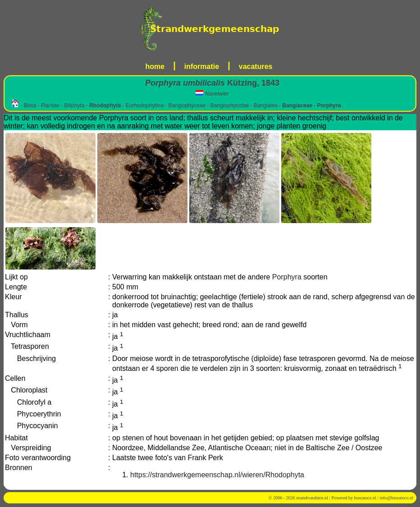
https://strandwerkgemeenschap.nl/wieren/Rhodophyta (217, 475)
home (155, 66)
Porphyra (287, 277)
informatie (202, 66)
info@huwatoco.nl (397, 498)
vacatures (256, 66)
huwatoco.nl (365, 498)
